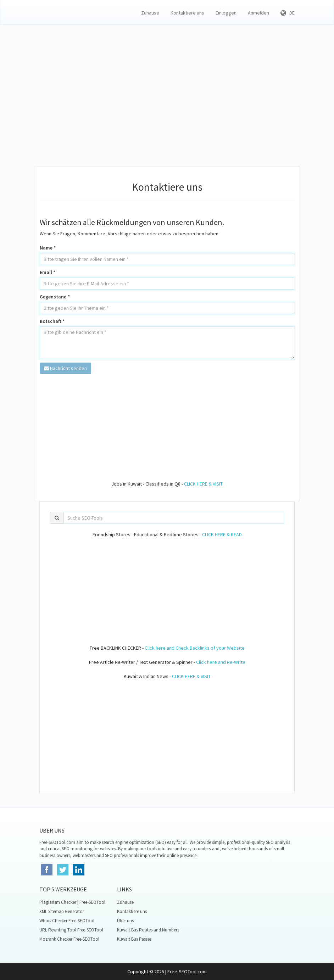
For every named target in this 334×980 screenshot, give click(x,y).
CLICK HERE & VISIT (203, 484)
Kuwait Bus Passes (134, 939)
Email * (48, 272)
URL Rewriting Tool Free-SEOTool (71, 930)
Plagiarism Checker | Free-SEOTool (72, 902)
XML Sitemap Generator (62, 911)
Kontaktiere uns (187, 13)
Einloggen (226, 13)
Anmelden (258, 13)
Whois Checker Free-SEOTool (67, 921)
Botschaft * (52, 321)
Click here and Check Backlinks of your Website (195, 648)
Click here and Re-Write (221, 662)
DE (288, 13)
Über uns (125, 921)
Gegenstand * (55, 297)
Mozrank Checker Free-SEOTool (69, 939)
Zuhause (150, 13)
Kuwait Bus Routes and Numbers (148, 930)
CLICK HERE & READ (222, 534)
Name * (48, 248)
